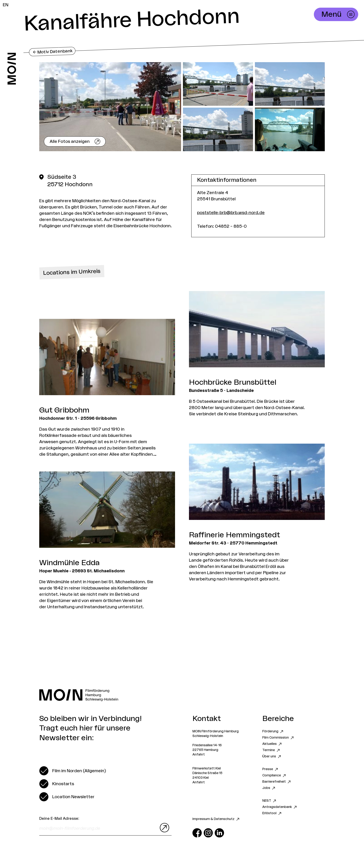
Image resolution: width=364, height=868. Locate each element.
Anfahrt (199, 755)
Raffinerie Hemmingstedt (234, 535)
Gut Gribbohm (64, 410)
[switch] (73, 771)
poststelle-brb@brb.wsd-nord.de (231, 213)
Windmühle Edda (69, 563)
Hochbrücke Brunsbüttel (233, 382)
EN (6, 5)
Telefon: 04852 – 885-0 (222, 226)
